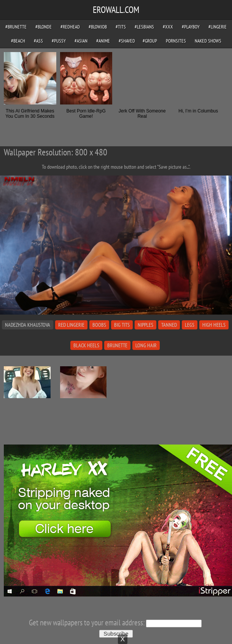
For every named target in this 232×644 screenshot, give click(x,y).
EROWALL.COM (116, 10)
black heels (86, 345)
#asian (81, 41)
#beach (18, 41)
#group (150, 41)
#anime (103, 41)
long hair (146, 345)
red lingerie (71, 325)
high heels (214, 325)
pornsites (176, 41)
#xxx (168, 27)
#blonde (44, 27)
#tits (121, 27)
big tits (122, 325)
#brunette (16, 27)
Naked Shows (208, 41)
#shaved (127, 41)
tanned (169, 325)
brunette (117, 345)
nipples (145, 325)
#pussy (59, 41)
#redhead (70, 27)
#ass (38, 41)
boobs (99, 325)
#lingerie (218, 27)
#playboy (191, 27)
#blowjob (98, 27)
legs (190, 325)
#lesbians (144, 27)
